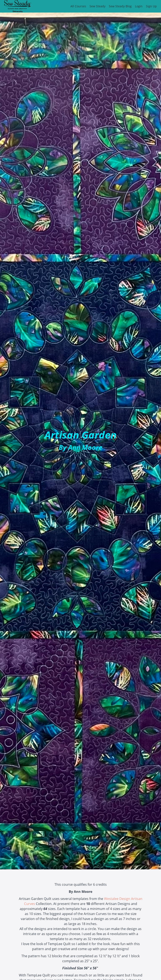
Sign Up (151, 6)
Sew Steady (97, 6)
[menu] (112, 6)
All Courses (78, 6)
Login (139, 6)
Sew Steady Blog (120, 6)
